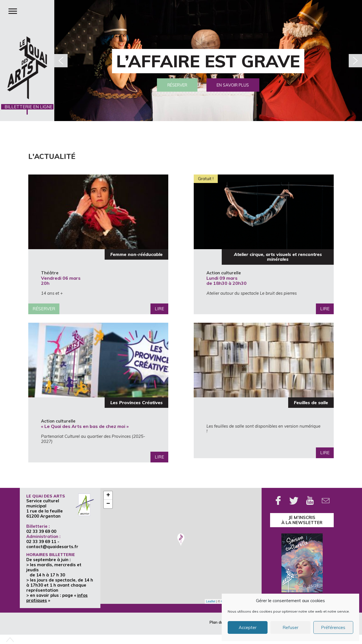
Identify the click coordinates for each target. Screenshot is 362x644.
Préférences (333, 627)
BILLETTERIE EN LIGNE (27, 109)
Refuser (290, 627)
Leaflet (211, 601)
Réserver (174, 84)
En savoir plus (236, 84)
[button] (355, 61)
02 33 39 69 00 (41, 531)
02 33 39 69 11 (41, 541)
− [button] (108, 504)
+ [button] (108, 496)
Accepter (248, 627)
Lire (159, 309)
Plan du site (220, 622)
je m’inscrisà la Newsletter (302, 520)
